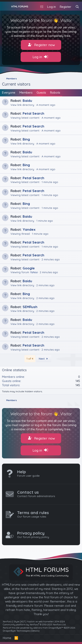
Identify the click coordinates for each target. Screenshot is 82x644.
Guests (41, 93)
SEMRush (30, 307)
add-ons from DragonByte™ (48, 628)
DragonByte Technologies (16, 631)
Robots (55, 93)
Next (44, 359)
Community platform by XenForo (34, 625)
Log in (40, 57)
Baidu (27, 101)
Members (26, 93)
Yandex (29, 229)
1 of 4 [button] (30, 359)
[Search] (77, 7)
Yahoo (34, 272)
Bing (26, 139)
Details (35, 631)
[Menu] (6, 6)
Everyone (9, 93)
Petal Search (33, 113)
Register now (42, 45)
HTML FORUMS (20, 7)
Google (29, 268)
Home (7, 638)
